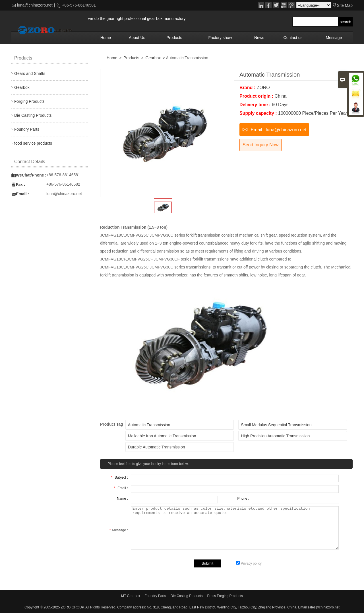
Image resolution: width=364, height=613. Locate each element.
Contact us (293, 38)
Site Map (345, 5)
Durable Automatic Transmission (157, 447)
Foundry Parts (27, 129)
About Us (137, 38)
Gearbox (153, 58)
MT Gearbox (131, 596)
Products (174, 38)
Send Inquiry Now (260, 145)
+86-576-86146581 (78, 5)
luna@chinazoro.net (35, 5)
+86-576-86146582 (63, 184)
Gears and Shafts (30, 73)
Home (106, 38)
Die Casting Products (33, 115)
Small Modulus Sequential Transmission (276, 425)
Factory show (220, 38)
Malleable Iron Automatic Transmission (162, 436)
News (259, 38)
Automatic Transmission (149, 425)
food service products (33, 143)
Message (334, 38)
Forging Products (29, 101)
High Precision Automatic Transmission (275, 436)
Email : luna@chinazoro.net (274, 129)
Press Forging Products (225, 596)
